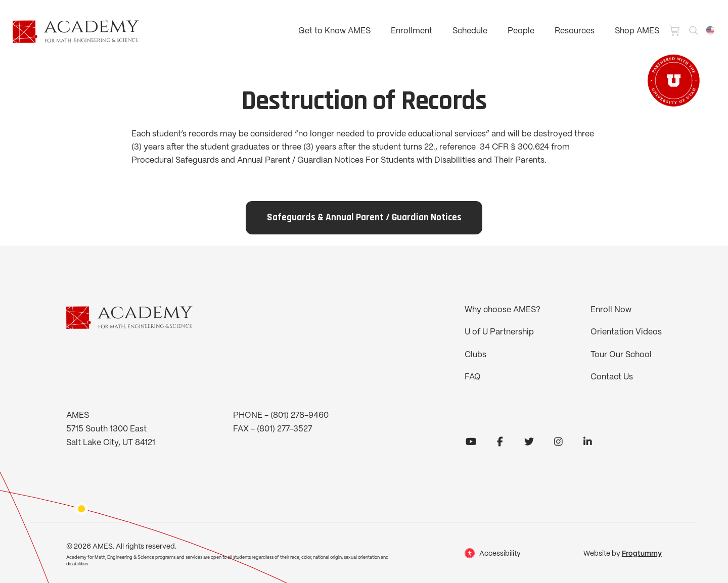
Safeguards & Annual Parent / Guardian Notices (364, 218)
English (710, 30)
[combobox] (710, 30)
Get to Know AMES (334, 31)
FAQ (473, 377)
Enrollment (412, 31)
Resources (575, 31)
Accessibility (500, 554)
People (521, 31)
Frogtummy (642, 554)
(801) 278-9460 (300, 416)
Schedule (470, 31)
